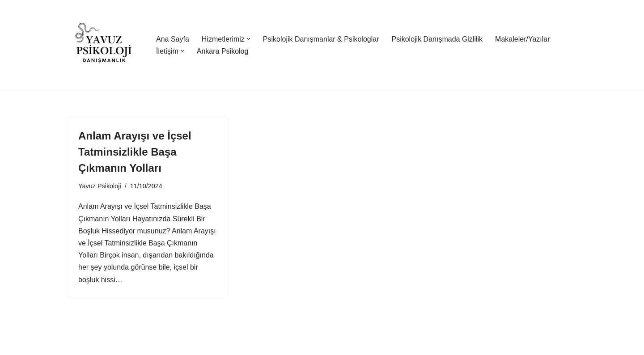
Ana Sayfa (173, 39)
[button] (249, 39)
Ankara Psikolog (223, 51)
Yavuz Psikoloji (100, 186)
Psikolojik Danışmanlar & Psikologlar (321, 39)
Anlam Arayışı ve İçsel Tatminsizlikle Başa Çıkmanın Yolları (135, 152)
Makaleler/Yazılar (522, 39)
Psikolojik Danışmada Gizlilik (437, 39)
